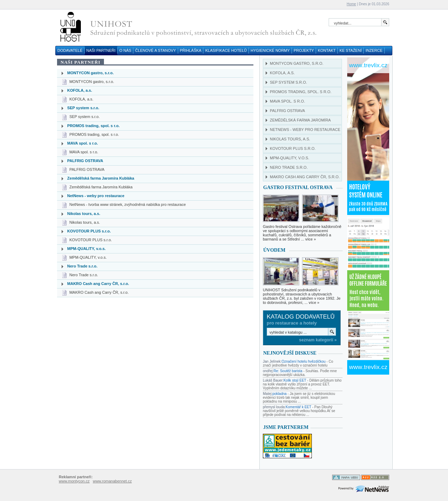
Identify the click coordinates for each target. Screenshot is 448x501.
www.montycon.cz (74, 481)
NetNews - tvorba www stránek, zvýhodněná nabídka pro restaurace (128, 204)
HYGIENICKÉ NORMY (270, 50)
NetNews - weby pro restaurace (96, 196)
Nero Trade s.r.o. (82, 266)
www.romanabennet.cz (112, 481)
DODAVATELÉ (70, 50)
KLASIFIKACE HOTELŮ (226, 50)
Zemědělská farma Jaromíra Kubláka (101, 178)
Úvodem (274, 250)
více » (311, 239)
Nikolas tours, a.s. (84, 214)
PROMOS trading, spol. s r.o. (93, 126)
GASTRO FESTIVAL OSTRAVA (298, 187)
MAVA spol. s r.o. (83, 143)
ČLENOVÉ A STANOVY (156, 50)
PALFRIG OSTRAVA (85, 161)
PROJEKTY (304, 50)
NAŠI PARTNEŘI (101, 50)
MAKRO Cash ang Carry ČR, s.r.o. (98, 284)
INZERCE (374, 50)
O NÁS (125, 50)
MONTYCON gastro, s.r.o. (90, 73)
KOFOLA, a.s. (80, 90)
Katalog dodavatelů (301, 317)
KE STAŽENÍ (351, 50)
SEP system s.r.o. (83, 108)
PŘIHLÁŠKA (191, 50)
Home (351, 4)
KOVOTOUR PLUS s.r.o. (89, 231)
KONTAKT (327, 50)
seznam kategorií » (318, 340)
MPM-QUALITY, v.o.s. (86, 249)
